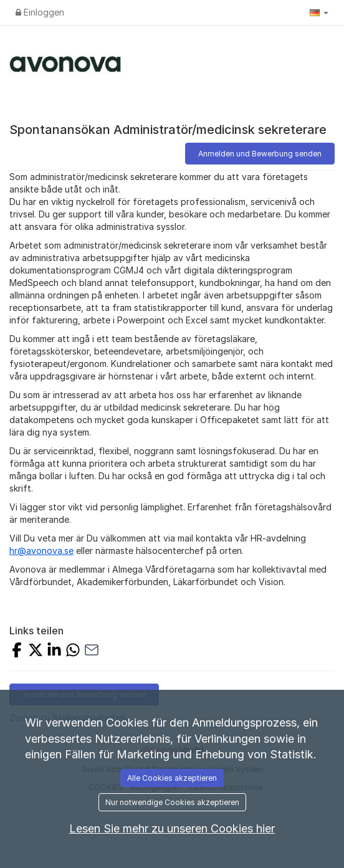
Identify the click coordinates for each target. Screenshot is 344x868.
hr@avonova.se (41, 551)
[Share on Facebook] (17, 651)
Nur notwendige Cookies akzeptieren (172, 802)
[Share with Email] (92, 651)
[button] (319, 12)
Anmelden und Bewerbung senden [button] (260, 154)
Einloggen (40, 12)
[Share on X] (36, 651)
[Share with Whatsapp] (73, 651)
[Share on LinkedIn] (54, 651)
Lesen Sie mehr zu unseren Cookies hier (172, 828)
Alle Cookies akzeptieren (172, 778)
